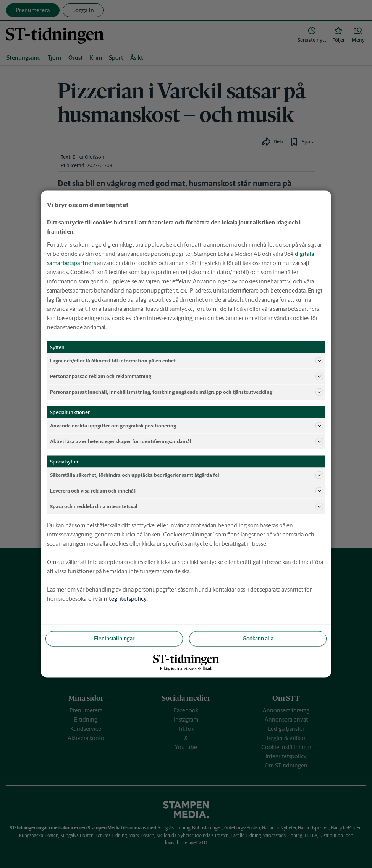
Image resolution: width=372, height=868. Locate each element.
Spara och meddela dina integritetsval (187, 507)
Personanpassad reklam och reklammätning (187, 377)
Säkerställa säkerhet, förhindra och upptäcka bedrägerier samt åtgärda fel (187, 475)
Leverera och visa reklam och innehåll (187, 491)
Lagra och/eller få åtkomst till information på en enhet (187, 361)
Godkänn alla (258, 639)
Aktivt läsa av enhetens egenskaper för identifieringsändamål (187, 442)
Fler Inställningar (114, 639)
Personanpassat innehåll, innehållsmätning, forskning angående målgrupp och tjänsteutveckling (187, 392)
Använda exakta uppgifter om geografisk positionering (187, 426)
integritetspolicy (125, 599)
